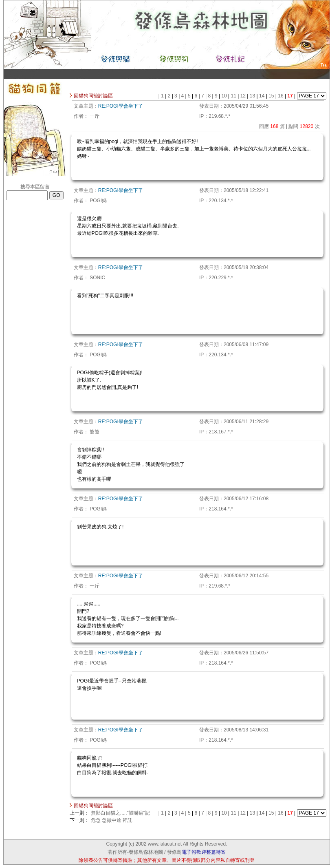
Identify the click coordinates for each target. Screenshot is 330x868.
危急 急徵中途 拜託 (112, 820)
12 (244, 96)
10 (225, 96)
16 (281, 96)
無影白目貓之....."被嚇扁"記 (120, 813)
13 (253, 96)
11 (234, 96)
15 (272, 96)
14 (263, 96)
